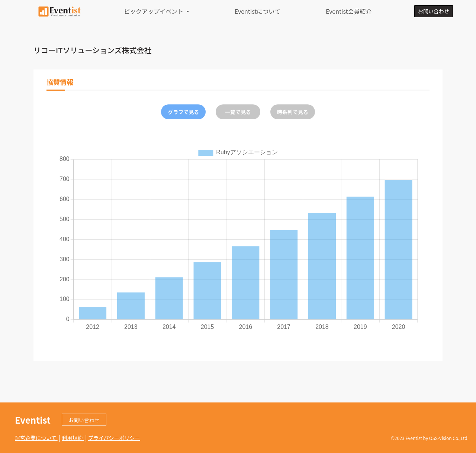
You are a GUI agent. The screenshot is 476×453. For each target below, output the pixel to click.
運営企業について (36, 438)
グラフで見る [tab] (183, 112)
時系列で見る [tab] (293, 112)
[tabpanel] (238, 239)
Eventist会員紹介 (349, 11)
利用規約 (73, 438)
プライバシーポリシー (114, 438)
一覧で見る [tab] (238, 112)
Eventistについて (258, 11)
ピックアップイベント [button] (154, 11)
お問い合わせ (434, 11)
